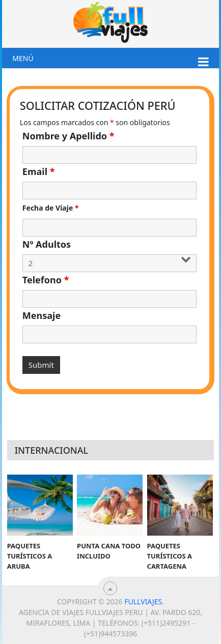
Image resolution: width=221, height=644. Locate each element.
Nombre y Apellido (68, 136)
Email (39, 171)
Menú (23, 58)
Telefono (46, 280)
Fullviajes (143, 602)
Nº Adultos (47, 244)
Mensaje (42, 315)
